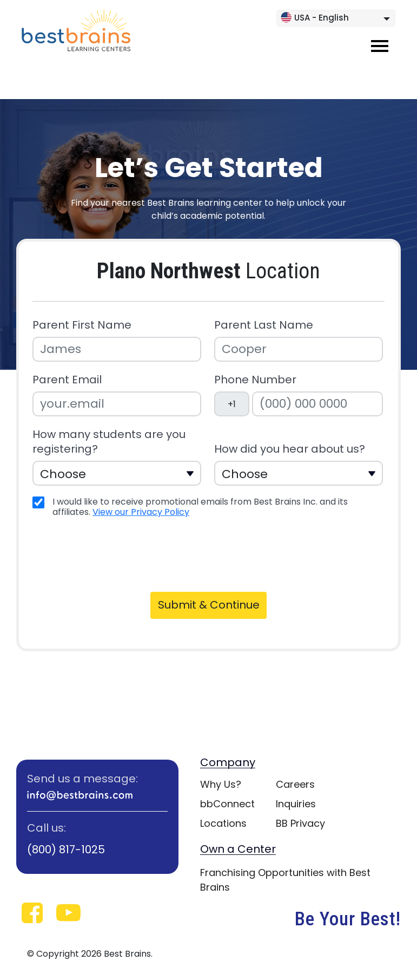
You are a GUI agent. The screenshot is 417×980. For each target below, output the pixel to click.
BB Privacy (300, 823)
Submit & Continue (209, 605)
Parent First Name (82, 325)
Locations (223, 823)
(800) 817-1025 (66, 850)
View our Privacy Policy (141, 512)
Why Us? (221, 784)
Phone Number (255, 380)
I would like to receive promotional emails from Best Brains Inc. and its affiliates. (200, 507)
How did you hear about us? (290, 449)
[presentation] (115, 553)
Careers (295, 784)
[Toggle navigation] (380, 46)
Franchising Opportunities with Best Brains (285, 880)
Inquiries (296, 804)
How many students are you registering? (109, 442)
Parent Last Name (264, 325)
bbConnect (227, 804)
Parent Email (67, 380)
